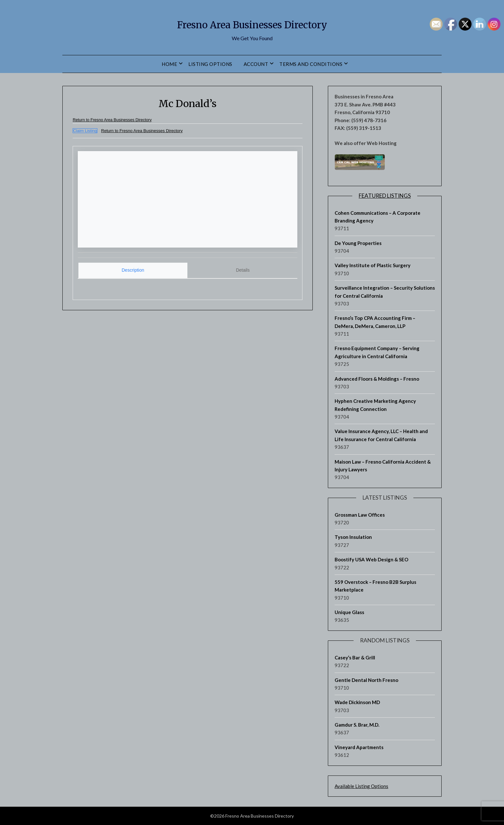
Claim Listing (85, 131)
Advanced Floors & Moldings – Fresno (377, 379)
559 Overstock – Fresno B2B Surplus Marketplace (375, 586)
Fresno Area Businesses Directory (252, 23)
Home (169, 64)
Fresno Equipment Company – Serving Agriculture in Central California (377, 352)
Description (133, 269)
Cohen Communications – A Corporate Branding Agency (378, 217)
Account (256, 64)
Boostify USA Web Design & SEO (371, 559)
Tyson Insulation (353, 537)
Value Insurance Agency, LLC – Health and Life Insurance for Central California (381, 435)
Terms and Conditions (311, 64)
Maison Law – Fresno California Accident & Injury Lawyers (383, 466)
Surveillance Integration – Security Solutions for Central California (385, 292)
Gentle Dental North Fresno (366, 680)
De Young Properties (358, 243)
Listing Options (210, 64)
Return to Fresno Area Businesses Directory (123, 119)
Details (243, 269)
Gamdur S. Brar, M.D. (357, 725)
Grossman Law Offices (360, 515)
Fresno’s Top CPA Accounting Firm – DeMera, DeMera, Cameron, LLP (375, 322)
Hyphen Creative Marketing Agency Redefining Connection (375, 405)
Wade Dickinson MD (357, 702)
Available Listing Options (361, 786)
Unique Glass (349, 612)
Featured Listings (385, 196)
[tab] (133, 269)
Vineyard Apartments (359, 747)
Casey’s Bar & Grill (355, 657)
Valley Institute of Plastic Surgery (373, 265)
